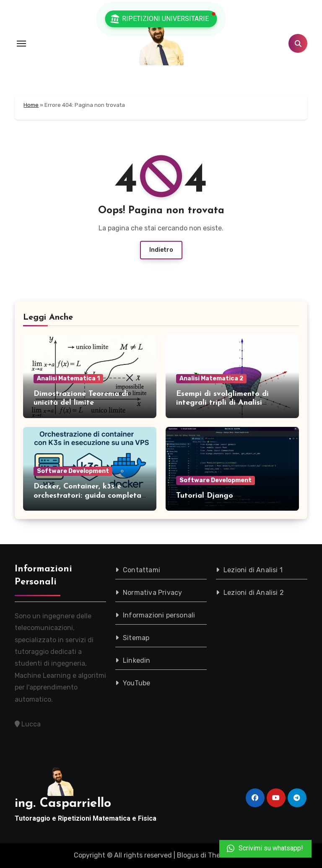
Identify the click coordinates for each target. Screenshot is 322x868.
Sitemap (136, 638)
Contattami (142, 570)
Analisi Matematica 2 (211, 378)
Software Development (73, 471)
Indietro (161, 250)
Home (31, 105)
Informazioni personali (159, 615)
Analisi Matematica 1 (68, 378)
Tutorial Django (205, 496)
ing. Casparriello (63, 804)
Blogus (188, 855)
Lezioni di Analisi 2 (254, 593)
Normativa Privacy (152, 593)
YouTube (136, 683)
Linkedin (137, 660)
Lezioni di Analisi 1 (253, 570)
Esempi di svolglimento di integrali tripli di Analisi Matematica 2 (222, 403)
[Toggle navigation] (21, 44)
